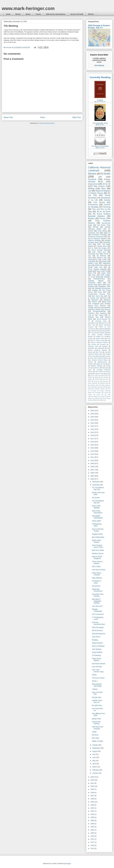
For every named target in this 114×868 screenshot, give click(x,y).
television (105, 381)
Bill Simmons (93, 300)
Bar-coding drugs (98, 537)
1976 (93, 845)
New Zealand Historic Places (98, 360)
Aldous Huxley (101, 148)
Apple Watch (100, 339)
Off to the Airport (98, 627)
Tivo (107, 379)
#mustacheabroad (99, 311)
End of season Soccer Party (97, 546)
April (94, 764)
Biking (104, 302)
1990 (93, 814)
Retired (91, 14)
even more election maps (98, 671)
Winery (102, 400)
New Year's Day (97, 296)
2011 (93, 457)
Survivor (107, 309)
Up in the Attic (97, 667)
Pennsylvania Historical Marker (99, 308)
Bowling (100, 356)
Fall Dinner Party (104, 225)
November (96, 485)
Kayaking (103, 313)
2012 (93, 454)
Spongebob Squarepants (97, 517)
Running (107, 207)
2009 (93, 463)
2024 (93, 417)
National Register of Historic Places (99, 192)
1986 (93, 824)
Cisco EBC (102, 292)
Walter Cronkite (97, 741)
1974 (93, 849)
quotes (108, 374)
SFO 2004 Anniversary (103, 372)
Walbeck (97, 398)
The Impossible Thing (100, 123)
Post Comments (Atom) (47, 123)
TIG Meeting (96, 655)
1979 (93, 836)
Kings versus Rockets (97, 541)
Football (100, 100)
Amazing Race (101, 321)
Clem (90, 258)
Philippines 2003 (104, 286)
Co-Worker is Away (97, 582)
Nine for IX (105, 323)
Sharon (90, 394)
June (94, 757)
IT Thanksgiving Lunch (98, 618)
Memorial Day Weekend (96, 348)
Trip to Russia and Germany (99, 297)
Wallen (98, 337)
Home (8, 14)
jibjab (109, 329)
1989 (93, 817)
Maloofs (105, 346)
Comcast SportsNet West (98, 623)
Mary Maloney (97, 578)
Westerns (107, 300)
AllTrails (95, 227)
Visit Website (99, 65)
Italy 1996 (103, 387)
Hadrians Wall (94, 385)
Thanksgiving (93, 260)
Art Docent (96, 498)
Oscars (90, 352)
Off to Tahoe (96, 567)
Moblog (91, 189)
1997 (93, 796)
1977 (93, 842)
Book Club (92, 273)
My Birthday (101, 256)
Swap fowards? (97, 643)
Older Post (76, 117)
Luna (109, 339)
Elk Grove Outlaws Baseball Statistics (99, 215)
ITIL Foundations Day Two (98, 488)
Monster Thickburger (97, 610)
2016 (93, 442)
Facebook (92, 179)
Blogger (68, 863)
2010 (93, 460)
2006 (93, 473)
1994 (93, 805)
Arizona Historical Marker (99, 343)
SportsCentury (102, 362)
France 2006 (105, 218)
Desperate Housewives (97, 590)
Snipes (90, 379)
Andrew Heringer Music (99, 180)
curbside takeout (96, 281)
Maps (96, 378)
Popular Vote (97, 697)
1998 (93, 793)
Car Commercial (98, 614)
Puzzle (106, 393)
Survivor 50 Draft (77, 14)
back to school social (97, 341)
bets (109, 341)
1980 (93, 833)
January (95, 773)
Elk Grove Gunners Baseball (99, 250)
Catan (104, 260)
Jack (107, 368)
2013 (93, 451)
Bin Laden (96, 738)
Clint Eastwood (94, 304)
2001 (93, 783)
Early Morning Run (99, 634)
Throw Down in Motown (97, 562)
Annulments (96, 586)
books (107, 174)
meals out (97, 381)
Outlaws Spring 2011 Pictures (99, 305)
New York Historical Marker (99, 358)
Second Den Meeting (96, 723)
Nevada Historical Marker (99, 228)
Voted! (94, 732)
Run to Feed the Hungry (97, 248)
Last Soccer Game (99, 570)
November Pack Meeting (98, 595)
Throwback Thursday (99, 235)
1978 (93, 839)
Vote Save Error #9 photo (98, 728)
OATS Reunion (97, 631)
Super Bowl (106, 273)
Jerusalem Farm (93, 323)
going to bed (96, 719)
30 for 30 (107, 184)
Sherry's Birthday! (98, 646)
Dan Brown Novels (99, 664)
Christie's (91, 313)
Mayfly (90, 271)
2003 (93, 777)
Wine (89, 381)
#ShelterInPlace (99, 279)
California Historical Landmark (99, 169)
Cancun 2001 (94, 376)
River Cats (92, 325)
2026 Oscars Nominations (56, 14)
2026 (93, 411)
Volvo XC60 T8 (102, 271)
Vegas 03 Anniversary (103, 364)
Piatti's (94, 675)
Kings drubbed (97, 652)
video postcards (93, 383)
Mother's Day (102, 258)
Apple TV (107, 233)
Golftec (90, 378)
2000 (93, 786)
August (95, 751)
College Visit (92, 307)
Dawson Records (105, 383)
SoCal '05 (100, 394)
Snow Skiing (102, 231)
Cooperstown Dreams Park (99, 294)
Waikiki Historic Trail (97, 374)
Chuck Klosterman (101, 102)
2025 (93, 414)
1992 (93, 808)
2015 (93, 445)
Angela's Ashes (97, 534)
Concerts (103, 344)
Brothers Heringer (97, 366)
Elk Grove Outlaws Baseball (99, 268)
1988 (93, 820)
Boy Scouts (92, 344)
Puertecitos (98, 393)
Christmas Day (93, 262)
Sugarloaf (101, 329)
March (95, 767)
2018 (93, 435)
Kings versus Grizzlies (97, 574)
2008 (93, 467)
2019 (93, 432)
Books (28, 14)
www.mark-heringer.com (28, 8)
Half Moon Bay (95, 331)
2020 (93, 429)
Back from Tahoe (98, 550)
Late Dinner (96, 637)
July (94, 754)
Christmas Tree (94, 233)
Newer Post (8, 117)
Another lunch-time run (97, 701)
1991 (93, 811)
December (96, 482)
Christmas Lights (95, 283)
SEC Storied (105, 378)
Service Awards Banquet (102, 333)
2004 (93, 479)
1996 (93, 799)
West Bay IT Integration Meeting (97, 601)
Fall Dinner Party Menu (99, 283)
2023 (93, 420)
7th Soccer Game (98, 678)
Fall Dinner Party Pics (99, 266)
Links (90, 370)
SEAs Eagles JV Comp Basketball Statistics (99, 276)
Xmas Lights (96, 521)
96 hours (95, 735)
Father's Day (93, 263)
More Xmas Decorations (97, 512)
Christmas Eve (93, 254)
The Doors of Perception (100, 146)
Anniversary (93, 205)
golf (100, 177)
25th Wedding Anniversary (101, 288)
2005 (93, 476)
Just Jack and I (97, 606)
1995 (93, 802)
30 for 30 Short (104, 212)
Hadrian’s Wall (98, 368)
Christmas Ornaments (96, 237)
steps (94, 275)
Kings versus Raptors (97, 659)
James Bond (102, 246)
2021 (93, 426)
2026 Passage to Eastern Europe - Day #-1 (99, 27)
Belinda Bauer (101, 125)
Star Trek (99, 352)
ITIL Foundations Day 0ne (98, 502)
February (96, 770)
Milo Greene (99, 186)
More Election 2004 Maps (97, 685)
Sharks (90, 362)
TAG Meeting (97, 649)
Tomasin (91, 364)
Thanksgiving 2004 (97, 525)
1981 (93, 830)
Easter (105, 262)
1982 (93, 827)
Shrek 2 (95, 681)
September (96, 748)
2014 (93, 448)
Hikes (103, 189)
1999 (93, 789)
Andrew (107, 200)
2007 (93, 470)
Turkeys (95, 689)
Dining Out (93, 184)
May (94, 761)
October (95, 745)
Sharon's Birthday (94, 240)
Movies (18, 14)
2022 (93, 423)
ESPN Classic (104, 376)
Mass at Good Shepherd (97, 557)
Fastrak (48, 40)
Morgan (91, 218)
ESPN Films (99, 265)
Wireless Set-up (98, 553)
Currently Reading (100, 77)
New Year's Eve (99, 252)
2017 (93, 439)
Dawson (108, 356)
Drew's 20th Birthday (96, 507)
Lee (90, 191)
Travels (38, 14)
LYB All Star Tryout (96, 315)
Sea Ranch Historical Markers (99, 238)
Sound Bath (99, 379)
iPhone (95, 302)
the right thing (97, 705)
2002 (93, 780)
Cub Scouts (99, 202)
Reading (95, 640)
